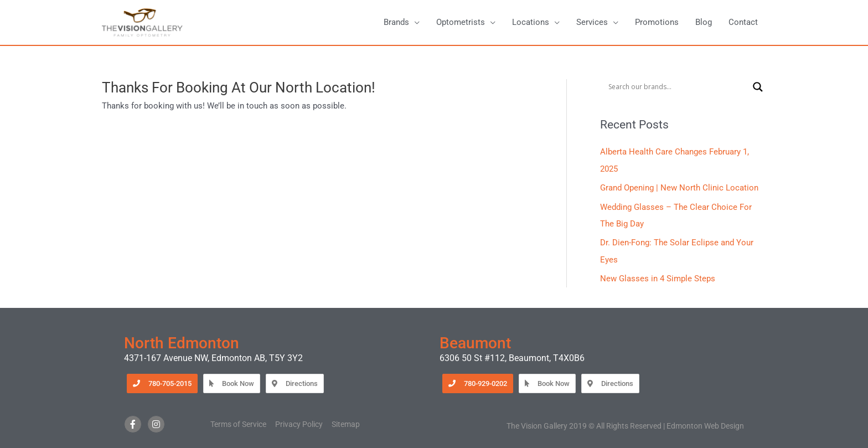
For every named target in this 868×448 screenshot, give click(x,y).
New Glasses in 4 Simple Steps (658, 277)
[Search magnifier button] (758, 87)
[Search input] (678, 87)
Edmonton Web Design (705, 424)
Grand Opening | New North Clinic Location (679, 188)
